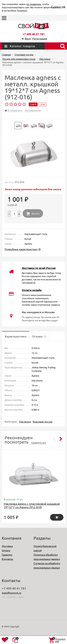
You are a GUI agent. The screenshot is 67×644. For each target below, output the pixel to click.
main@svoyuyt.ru (12, 593)
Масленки (25, 421)
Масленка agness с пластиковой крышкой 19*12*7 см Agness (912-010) (32, 505)
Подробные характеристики (21, 249)
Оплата (6, 550)
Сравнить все (39, 443)
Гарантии (7, 555)
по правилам (34, 4)
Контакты (7, 559)
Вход (28, 38)
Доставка (7, 546)
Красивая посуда (43, 421)
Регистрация (40, 38)
